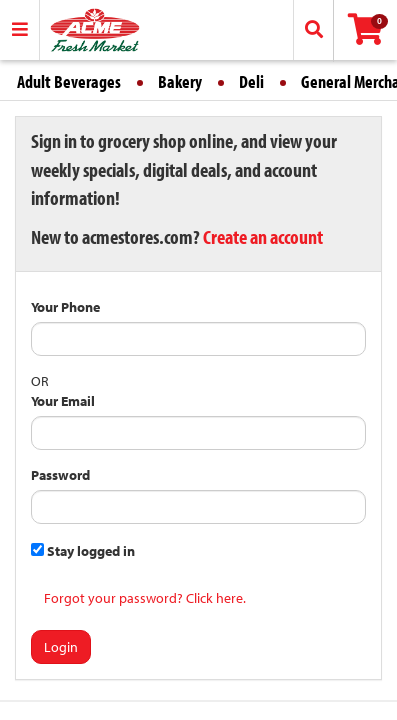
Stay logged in (83, 551)
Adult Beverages (69, 81)
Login (61, 647)
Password (60, 475)
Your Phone (65, 307)
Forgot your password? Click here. (145, 598)
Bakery (180, 81)
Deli (251, 81)
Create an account (263, 236)
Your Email (63, 401)
